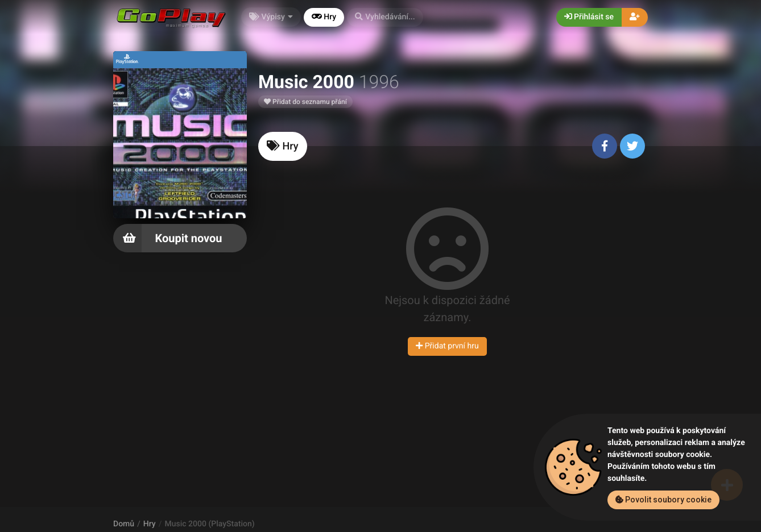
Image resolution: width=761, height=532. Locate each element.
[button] (385, 17)
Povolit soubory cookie (663, 500)
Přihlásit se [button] (589, 17)
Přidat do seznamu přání (305, 102)
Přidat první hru (447, 346)
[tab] (283, 146)
